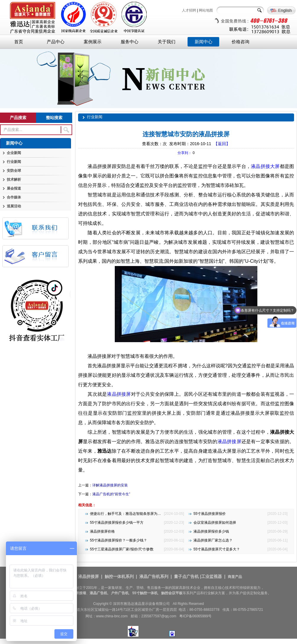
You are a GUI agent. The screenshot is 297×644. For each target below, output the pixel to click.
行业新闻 (14, 162)
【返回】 (222, 144)
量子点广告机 (186, 576)
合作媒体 (14, 197)
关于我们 (167, 42)
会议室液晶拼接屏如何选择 (215, 523)
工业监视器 (212, 576)
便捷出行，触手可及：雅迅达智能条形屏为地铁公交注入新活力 (140, 514)
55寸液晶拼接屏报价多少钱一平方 (117, 523)
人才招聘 (189, 10)
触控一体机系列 (119, 576)
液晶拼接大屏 (265, 166)
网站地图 (206, 10)
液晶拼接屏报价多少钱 (211, 531)
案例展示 (93, 42)
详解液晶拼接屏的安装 (110, 485)
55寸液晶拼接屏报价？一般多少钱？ (118, 540)
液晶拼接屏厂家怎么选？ (213, 540)
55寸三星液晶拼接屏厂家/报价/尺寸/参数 (122, 549)
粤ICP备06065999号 (195, 616)
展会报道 (14, 188)
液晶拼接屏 (119, 394)
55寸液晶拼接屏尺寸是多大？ (217, 549)
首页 (19, 42)
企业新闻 (14, 153)
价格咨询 (240, 42)
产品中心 (56, 42)
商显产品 (235, 577)
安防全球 (14, 171)
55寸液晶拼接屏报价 (210, 514)
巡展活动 (14, 206)
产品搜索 (18, 118)
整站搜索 (54, 118)
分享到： (185, 153)
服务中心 (130, 42)
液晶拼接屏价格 (102, 531)
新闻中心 (204, 42)
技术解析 (14, 180)
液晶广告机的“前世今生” (111, 494)
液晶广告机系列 (154, 576)
